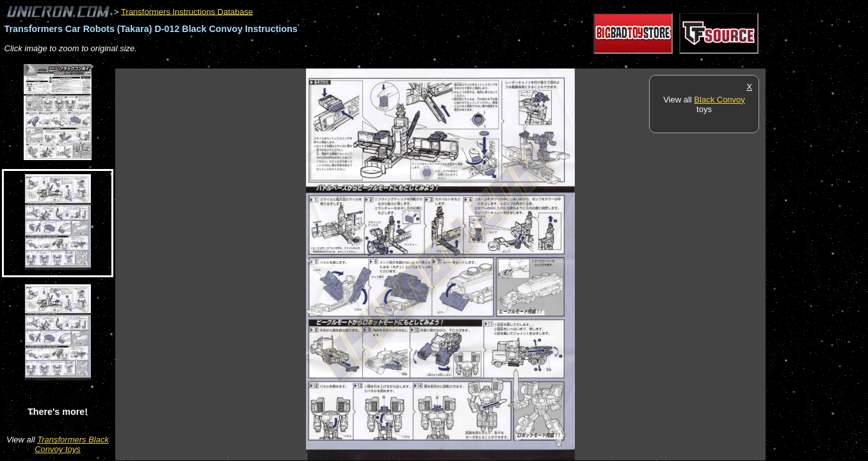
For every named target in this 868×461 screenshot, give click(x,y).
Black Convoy (719, 100)
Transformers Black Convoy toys (72, 444)
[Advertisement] (348, 62)
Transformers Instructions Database (187, 11)
